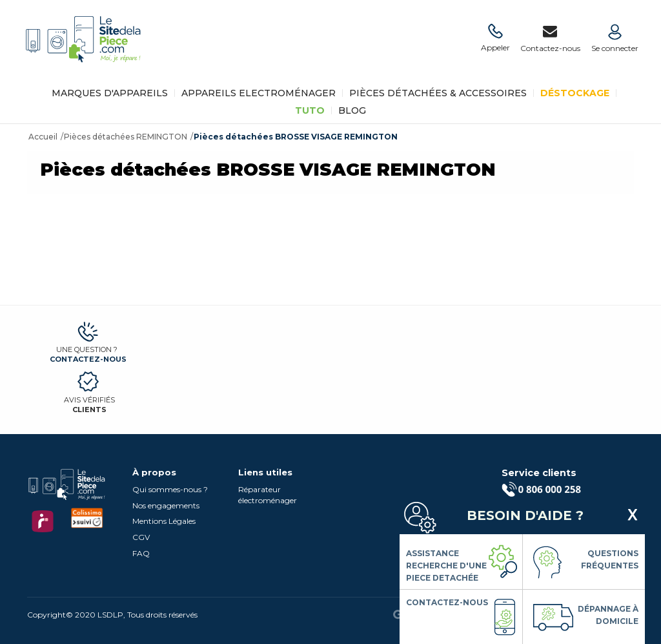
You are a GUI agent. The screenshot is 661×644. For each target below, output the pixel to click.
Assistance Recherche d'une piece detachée (446, 566)
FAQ (141, 553)
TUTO (310, 110)
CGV (141, 537)
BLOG (352, 110)
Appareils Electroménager (259, 93)
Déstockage (575, 93)
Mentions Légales (164, 521)
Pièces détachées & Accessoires (438, 93)
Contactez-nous (88, 359)
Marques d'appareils (110, 93)
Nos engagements (166, 505)
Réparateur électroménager (268, 495)
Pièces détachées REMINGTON (126, 137)
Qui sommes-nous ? (170, 489)
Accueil (43, 137)
